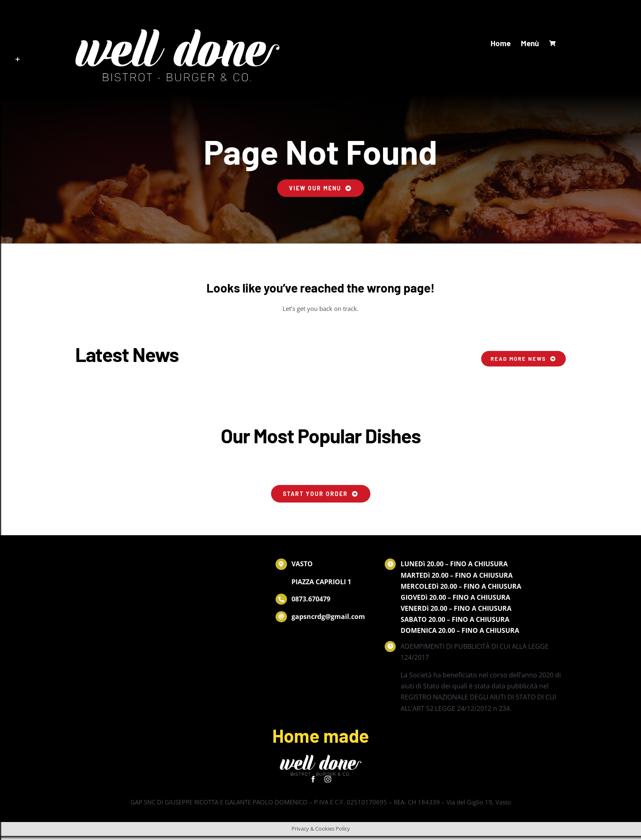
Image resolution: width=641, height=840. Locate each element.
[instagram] (328, 779)
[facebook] (313, 779)
